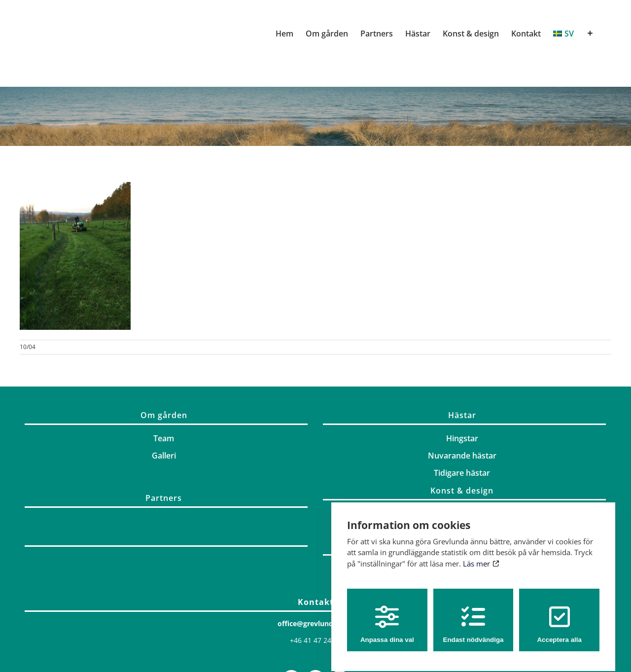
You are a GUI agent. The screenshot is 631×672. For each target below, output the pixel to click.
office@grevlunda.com (316, 623)
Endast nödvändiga (473, 616)
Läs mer (481, 555)
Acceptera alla (559, 616)
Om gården (164, 415)
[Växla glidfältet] (590, 34)
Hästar (462, 415)
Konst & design (462, 491)
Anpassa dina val (387, 616)
